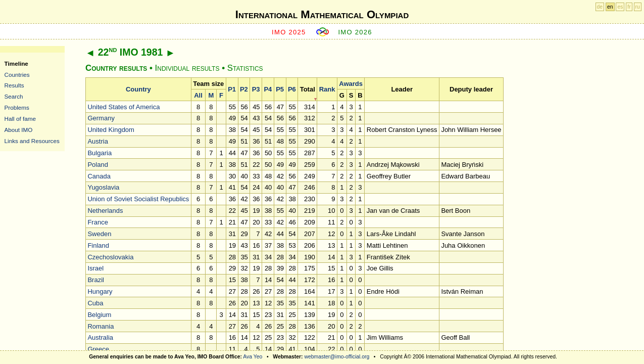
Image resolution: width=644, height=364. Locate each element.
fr (629, 7)
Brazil (96, 280)
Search (14, 96)
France (97, 222)
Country (138, 89)
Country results (116, 68)
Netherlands (105, 211)
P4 (268, 89)
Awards (351, 84)
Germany (101, 118)
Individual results (187, 68)
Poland (97, 165)
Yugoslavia (103, 187)
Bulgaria (100, 153)
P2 (244, 89)
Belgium (99, 315)
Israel (95, 268)
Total (308, 89)
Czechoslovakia (110, 257)
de (600, 7)
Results (14, 85)
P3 (256, 89)
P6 (292, 89)
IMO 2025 (289, 32)
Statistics (245, 68)
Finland (98, 245)
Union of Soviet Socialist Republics (138, 199)
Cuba (95, 303)
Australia (100, 337)
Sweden (99, 234)
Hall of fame (20, 119)
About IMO (19, 130)
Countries (17, 75)
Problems (17, 107)
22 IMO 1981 (131, 52)
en (610, 7)
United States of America (123, 107)
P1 (232, 89)
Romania (101, 326)
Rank (327, 89)
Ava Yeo (253, 357)
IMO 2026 (355, 32)
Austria (97, 141)
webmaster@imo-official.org (337, 357)
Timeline (16, 63)
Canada (99, 176)
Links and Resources (32, 141)
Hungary (100, 291)
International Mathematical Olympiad (322, 14)
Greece (98, 349)
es (620, 7)
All (198, 95)
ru (638, 7)
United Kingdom (111, 130)
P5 (280, 89)
